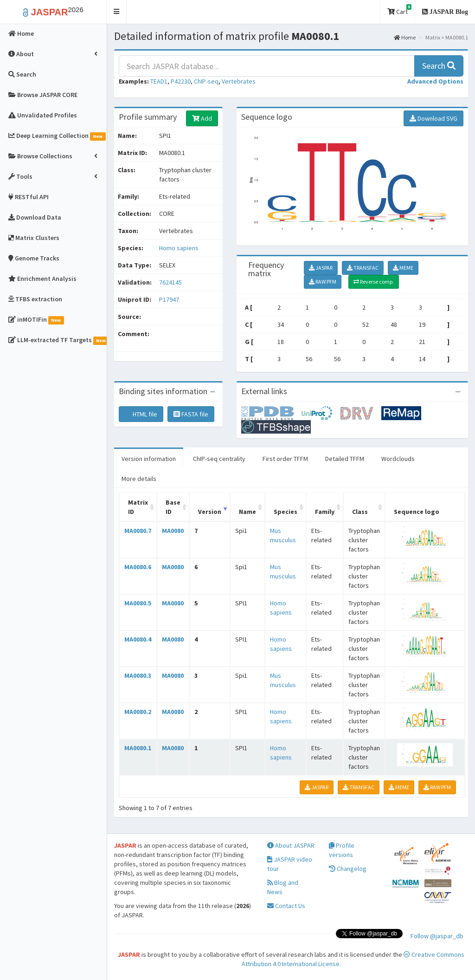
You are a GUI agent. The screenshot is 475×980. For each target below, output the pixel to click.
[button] (117, 12)
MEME (403, 268)
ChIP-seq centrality (219, 459)
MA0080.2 (138, 712)
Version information (149, 459)
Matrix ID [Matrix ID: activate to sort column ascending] (138, 507)
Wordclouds (398, 459)
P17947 (170, 299)
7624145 (170, 282)
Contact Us (286, 906)
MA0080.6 (138, 567)
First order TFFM (285, 459)
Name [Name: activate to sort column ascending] (247, 512)
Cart (399, 10)
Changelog (348, 869)
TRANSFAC (363, 268)
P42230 (181, 81)
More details (139, 479)
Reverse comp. (374, 282)
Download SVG (433, 118)
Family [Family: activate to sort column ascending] (325, 512)
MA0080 (173, 531)
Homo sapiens (179, 248)
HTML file (141, 414)
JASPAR (321, 268)
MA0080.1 (138, 748)
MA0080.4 (138, 639)
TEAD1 (159, 81)
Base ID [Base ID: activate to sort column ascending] (173, 507)
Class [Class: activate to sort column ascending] (360, 512)
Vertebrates (239, 81)
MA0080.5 (138, 603)
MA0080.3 (138, 675)
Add (202, 118)
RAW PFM (323, 282)
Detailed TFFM (345, 459)
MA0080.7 (138, 531)
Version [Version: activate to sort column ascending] (210, 512)
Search (439, 66)
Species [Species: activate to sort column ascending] (286, 512)
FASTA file (191, 414)
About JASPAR (291, 845)
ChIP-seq (206, 81)
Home (405, 37)
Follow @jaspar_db (437, 936)
